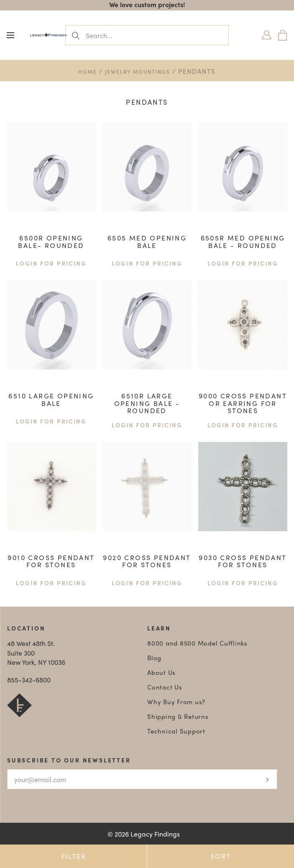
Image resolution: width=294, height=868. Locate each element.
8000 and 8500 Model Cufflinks (197, 643)
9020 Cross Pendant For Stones (147, 561)
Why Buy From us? (176, 702)
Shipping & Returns (178, 716)
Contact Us (165, 687)
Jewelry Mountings (138, 72)
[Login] (267, 35)
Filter (74, 856)
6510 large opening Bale (51, 399)
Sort (221, 856)
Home (88, 72)
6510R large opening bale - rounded (147, 403)
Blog (154, 658)
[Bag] (283, 35)
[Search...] (147, 35)
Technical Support (176, 731)
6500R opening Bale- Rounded (51, 242)
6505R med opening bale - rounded (243, 242)
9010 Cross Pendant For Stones (51, 561)
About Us (161, 672)
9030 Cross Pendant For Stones (243, 561)
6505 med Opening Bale (147, 242)
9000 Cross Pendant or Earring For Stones (243, 403)
